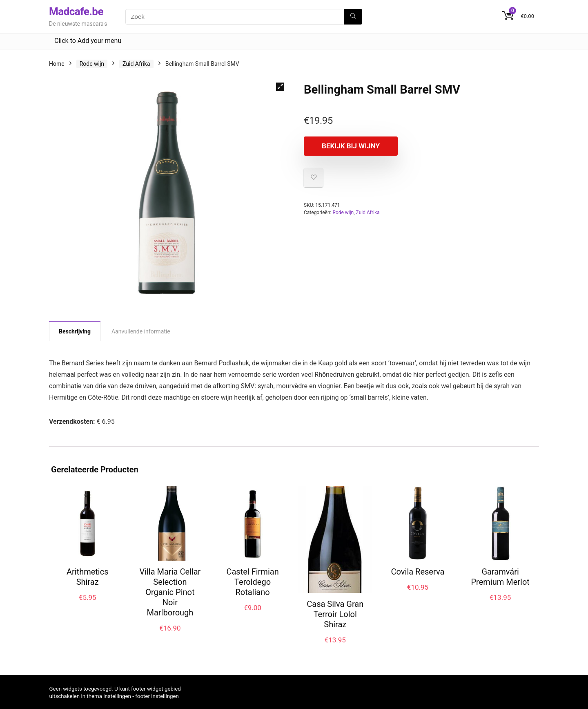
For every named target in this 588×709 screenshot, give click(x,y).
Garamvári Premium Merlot (500, 577)
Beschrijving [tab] (75, 331)
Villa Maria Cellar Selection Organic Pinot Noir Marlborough (170, 592)
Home (57, 64)
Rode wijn (92, 64)
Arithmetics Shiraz (88, 577)
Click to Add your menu (88, 41)
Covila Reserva (418, 572)
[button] (280, 87)
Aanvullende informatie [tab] (141, 331)
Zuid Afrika (136, 64)
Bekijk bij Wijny (351, 146)
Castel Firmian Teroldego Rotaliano (252, 582)
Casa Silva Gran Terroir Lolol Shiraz (335, 614)
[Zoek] (353, 17)
